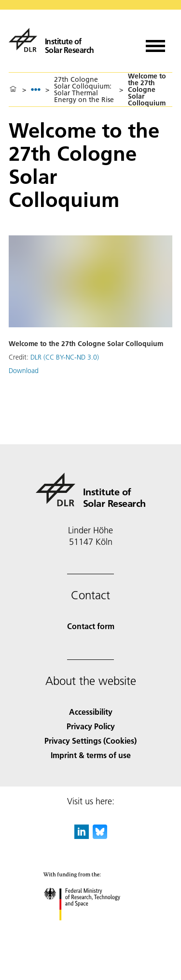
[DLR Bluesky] (100, 836)
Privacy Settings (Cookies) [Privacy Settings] (90, 741)
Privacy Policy (91, 726)
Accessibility (91, 712)
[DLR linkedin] (82, 836)
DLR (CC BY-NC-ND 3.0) (65, 357)
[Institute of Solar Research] (51, 40)
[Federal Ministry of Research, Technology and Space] (90, 929)
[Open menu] (155, 43)
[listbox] (36, 89)
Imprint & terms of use (91, 755)
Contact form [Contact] (91, 626)
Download (24, 371)
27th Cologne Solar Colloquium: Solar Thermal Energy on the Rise (84, 90)
